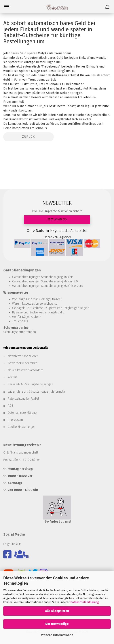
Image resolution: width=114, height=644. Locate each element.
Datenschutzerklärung (85, 602)
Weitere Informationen (57, 635)
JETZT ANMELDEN (57, 219)
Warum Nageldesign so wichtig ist (34, 304)
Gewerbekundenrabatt (23, 363)
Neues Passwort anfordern (26, 370)
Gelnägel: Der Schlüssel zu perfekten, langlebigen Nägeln (51, 308)
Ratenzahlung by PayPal (23, 399)
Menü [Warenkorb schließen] (7, 7)
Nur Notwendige (57, 624)
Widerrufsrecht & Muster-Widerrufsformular (37, 392)
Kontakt (12, 377)
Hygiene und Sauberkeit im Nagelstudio (38, 312)
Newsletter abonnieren (23, 356)
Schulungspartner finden (20, 332)
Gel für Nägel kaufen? (26, 317)
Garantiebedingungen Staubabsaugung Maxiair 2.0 (45, 281)
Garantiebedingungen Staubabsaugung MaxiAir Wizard (48, 286)
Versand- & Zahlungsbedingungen (30, 384)
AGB (10, 406)
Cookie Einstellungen (22, 427)
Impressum (15, 420)
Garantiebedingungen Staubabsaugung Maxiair (43, 277)
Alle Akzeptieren (57, 611)
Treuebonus (20, 321)
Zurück (28, 137)
